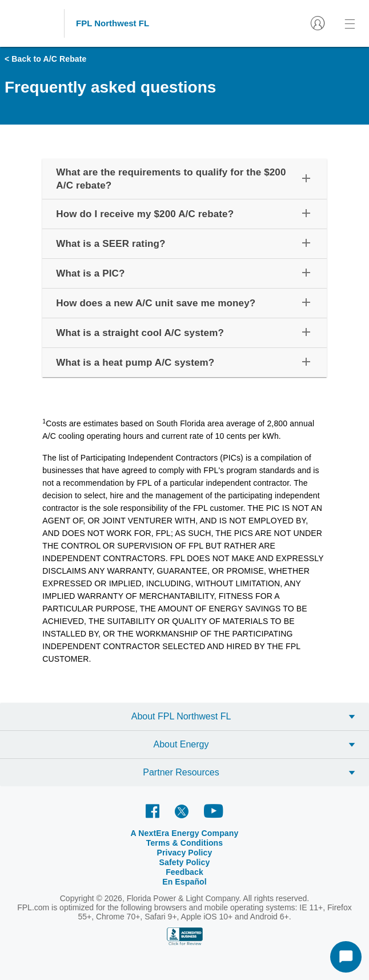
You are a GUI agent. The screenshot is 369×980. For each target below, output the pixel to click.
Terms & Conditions (185, 843)
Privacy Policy (185, 853)
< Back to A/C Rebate (46, 59)
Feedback (185, 872)
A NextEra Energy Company (185, 833)
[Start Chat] (346, 957)
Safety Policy (185, 862)
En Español (185, 882)
